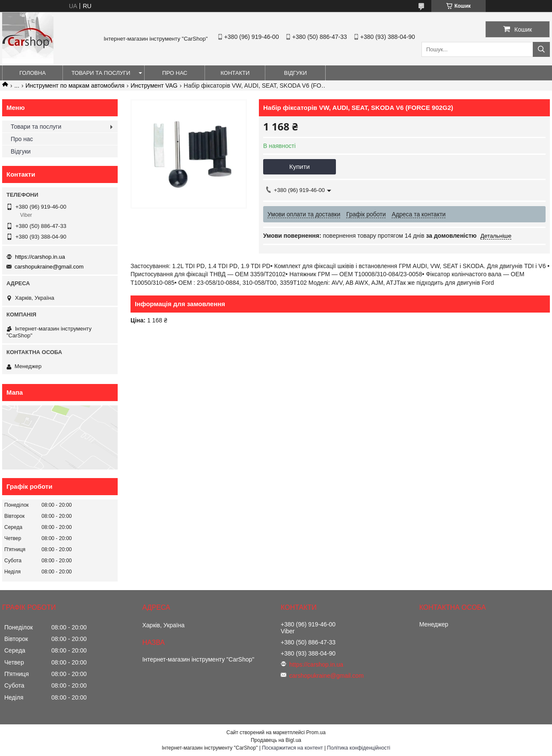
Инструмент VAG (154, 86)
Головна (33, 73)
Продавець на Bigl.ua (276, 740)
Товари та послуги (101, 73)
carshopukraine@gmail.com (49, 267)
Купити (300, 167)
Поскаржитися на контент (292, 748)
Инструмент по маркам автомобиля (75, 86)
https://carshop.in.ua (40, 257)
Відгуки (295, 73)
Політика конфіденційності (359, 748)
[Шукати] (541, 49)
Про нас (175, 73)
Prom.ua (316, 732)
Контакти (235, 73)
